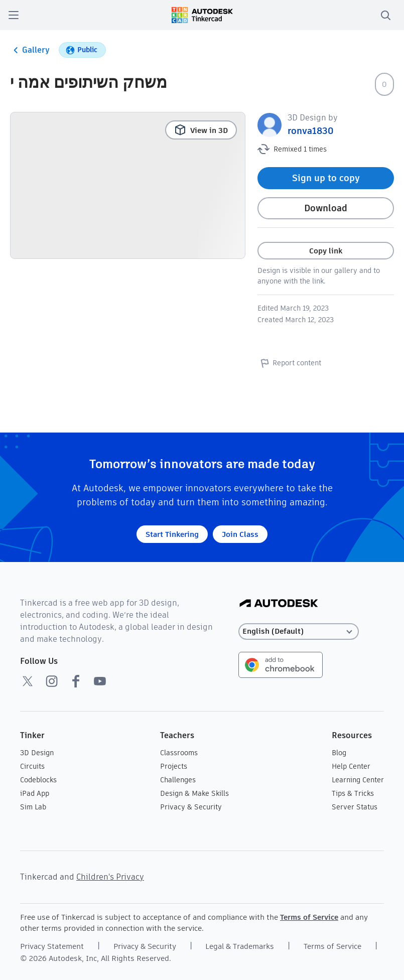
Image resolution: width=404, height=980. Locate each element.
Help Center (351, 766)
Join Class (240, 534)
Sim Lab (33, 807)
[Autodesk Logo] (279, 604)
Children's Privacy (110, 877)
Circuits (32, 766)
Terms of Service (309, 917)
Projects (174, 766)
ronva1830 (310, 131)
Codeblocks (38, 780)
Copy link (326, 251)
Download (326, 208)
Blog (339, 753)
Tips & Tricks (353, 793)
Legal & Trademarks (240, 946)
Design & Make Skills (194, 793)
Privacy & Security (191, 807)
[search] (385, 15)
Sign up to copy (326, 178)
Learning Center (358, 780)
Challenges (178, 780)
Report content (289, 363)
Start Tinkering (172, 534)
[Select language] (299, 632)
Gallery (30, 50)
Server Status (355, 807)
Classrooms (179, 753)
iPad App (35, 793)
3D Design (37, 753)
